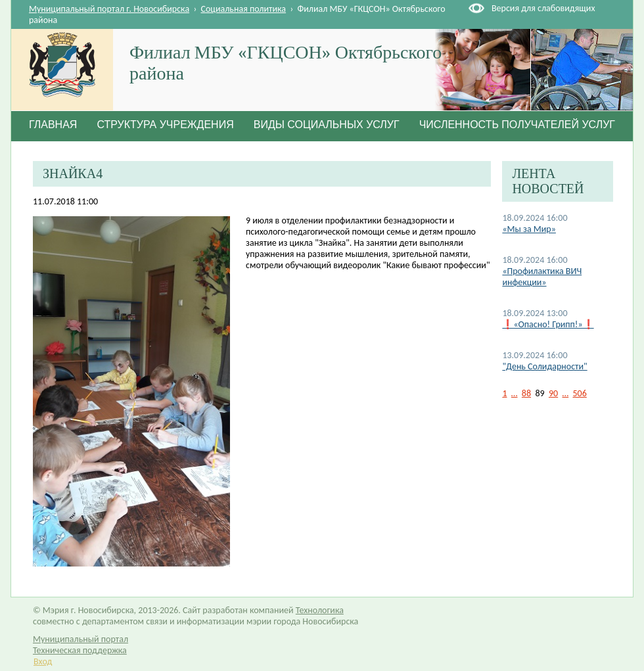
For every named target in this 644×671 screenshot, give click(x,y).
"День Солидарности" (544, 366)
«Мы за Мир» (529, 229)
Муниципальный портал (80, 639)
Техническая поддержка (80, 650)
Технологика (320, 610)
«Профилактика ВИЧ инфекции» (542, 277)
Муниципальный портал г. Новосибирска (109, 9)
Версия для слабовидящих (543, 8)
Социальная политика (244, 9)
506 (580, 393)
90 (553, 393)
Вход (43, 661)
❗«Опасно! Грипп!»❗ (548, 324)
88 (526, 393)
